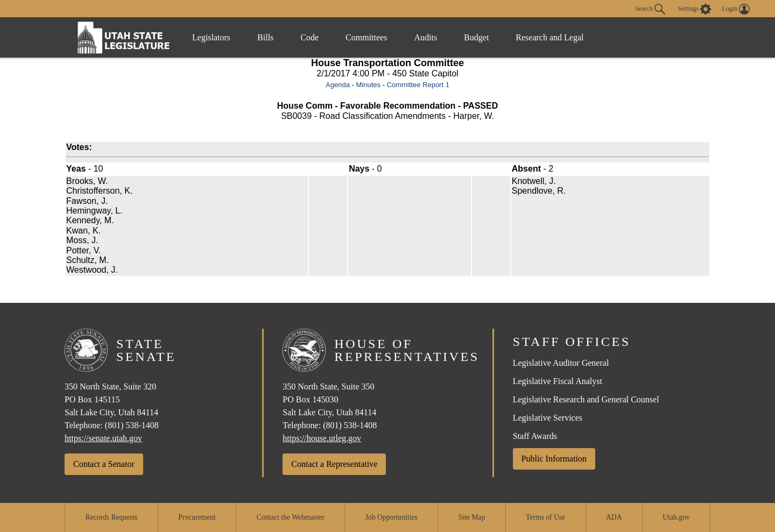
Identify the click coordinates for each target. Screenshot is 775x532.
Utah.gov (676, 517)
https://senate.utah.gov (103, 438)
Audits (425, 37)
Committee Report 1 (418, 85)
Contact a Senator (104, 464)
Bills (265, 37)
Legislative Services (548, 418)
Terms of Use (545, 517)
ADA (614, 517)
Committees (366, 37)
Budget (476, 37)
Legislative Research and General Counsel (586, 399)
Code (309, 37)
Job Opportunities (392, 517)
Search (650, 9)
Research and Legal (549, 37)
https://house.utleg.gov (322, 438)
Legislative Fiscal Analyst (558, 381)
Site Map (472, 517)
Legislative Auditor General (561, 363)
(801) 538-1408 (132, 425)
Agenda (338, 85)
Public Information (554, 459)
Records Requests (111, 517)
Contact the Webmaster (291, 517)
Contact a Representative (334, 464)
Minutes (368, 85)
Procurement (197, 517)
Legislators (211, 37)
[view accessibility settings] (695, 9)
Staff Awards (535, 436)
